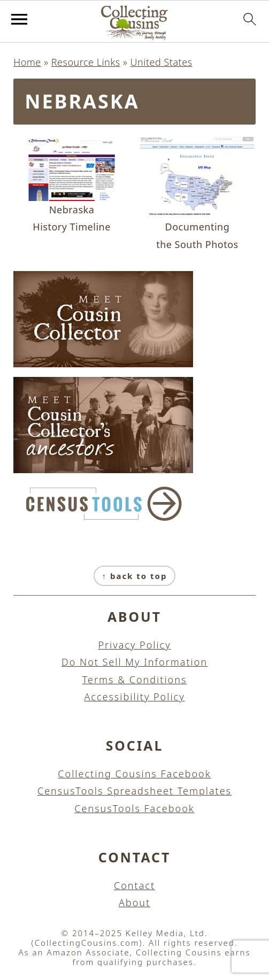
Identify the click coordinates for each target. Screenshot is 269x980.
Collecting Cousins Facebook (134, 774)
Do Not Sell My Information (134, 662)
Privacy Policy (134, 645)
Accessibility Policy (134, 697)
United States (162, 62)
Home (27, 62)
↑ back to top (135, 576)
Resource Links (86, 62)
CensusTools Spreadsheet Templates (134, 791)
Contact (134, 885)
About (134, 902)
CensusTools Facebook (134, 808)
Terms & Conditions (135, 680)
